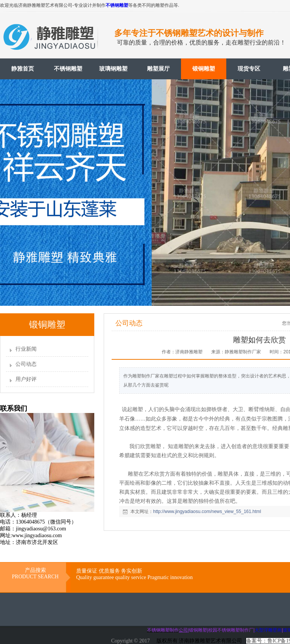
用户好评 (26, 379)
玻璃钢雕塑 (113, 69)
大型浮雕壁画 (268, 630)
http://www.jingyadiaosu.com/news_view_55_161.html (207, 512)
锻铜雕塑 (204, 69)
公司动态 (26, 364)
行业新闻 (26, 349)
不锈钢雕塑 (117, 5)
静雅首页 (23, 69)
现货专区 (249, 69)
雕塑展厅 (158, 69)
